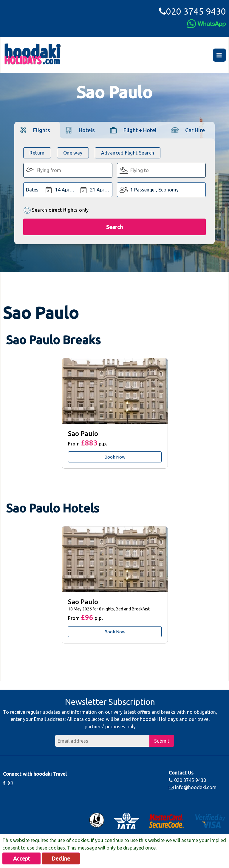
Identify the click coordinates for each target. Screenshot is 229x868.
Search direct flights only (56, 210)
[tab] (37, 130)
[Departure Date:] (60, 190)
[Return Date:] (95, 190)
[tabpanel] (114, 413)
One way (73, 153)
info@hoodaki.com (193, 787)
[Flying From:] (68, 170)
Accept (22, 858)
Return (37, 153)
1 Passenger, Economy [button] (154, 190)
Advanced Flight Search (128, 153)
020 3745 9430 (192, 11)
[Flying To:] (161, 170)
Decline (61, 858)
